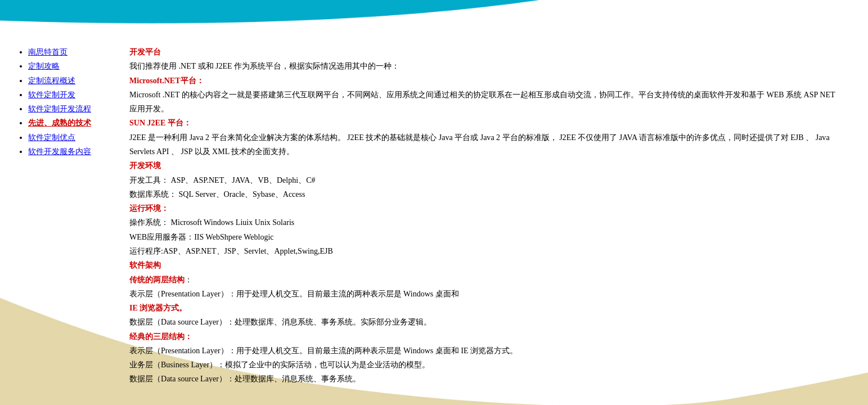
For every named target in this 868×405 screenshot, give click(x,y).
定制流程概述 (52, 80)
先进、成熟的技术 (60, 123)
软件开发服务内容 (60, 151)
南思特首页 (48, 52)
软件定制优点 (52, 137)
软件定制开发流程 (60, 109)
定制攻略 (44, 66)
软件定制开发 (52, 94)
